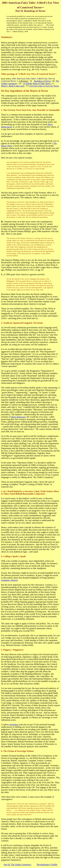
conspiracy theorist (9, 580)
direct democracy (19, 417)
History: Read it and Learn (13, 86)
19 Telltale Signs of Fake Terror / (38, 83)
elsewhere (14, 725)
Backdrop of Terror (43, 81)
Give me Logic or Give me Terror (44, 86)
